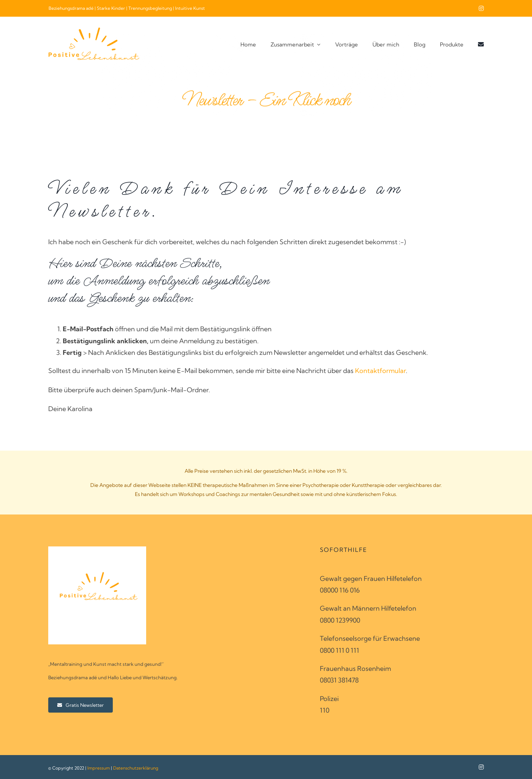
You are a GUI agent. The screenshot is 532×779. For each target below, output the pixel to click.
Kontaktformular (380, 371)
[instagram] (481, 8)
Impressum (99, 768)
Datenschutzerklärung (136, 768)
